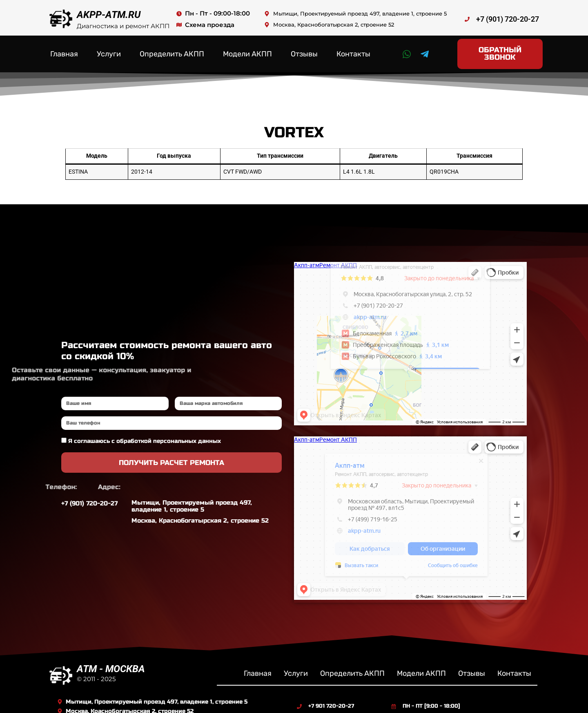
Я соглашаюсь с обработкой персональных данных (145, 433)
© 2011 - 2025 (96, 670)
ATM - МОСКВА (111, 660)
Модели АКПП (247, 50)
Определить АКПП (172, 50)
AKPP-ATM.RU (109, 15)
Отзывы (304, 50)
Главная (64, 50)
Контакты (353, 50)
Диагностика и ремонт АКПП (123, 26)
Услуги (109, 50)
